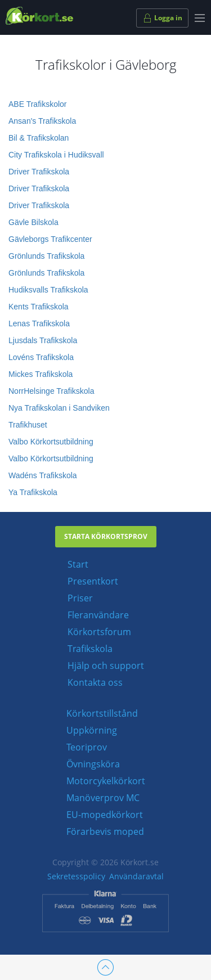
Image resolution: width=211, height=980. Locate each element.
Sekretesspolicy (76, 876)
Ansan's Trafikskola (42, 121)
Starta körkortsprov (106, 536)
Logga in (162, 18)
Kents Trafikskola (39, 307)
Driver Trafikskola (39, 172)
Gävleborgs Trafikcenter (50, 239)
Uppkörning (92, 730)
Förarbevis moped (105, 831)
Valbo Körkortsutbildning (51, 442)
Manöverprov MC (103, 798)
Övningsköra (93, 764)
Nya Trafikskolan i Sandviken (59, 408)
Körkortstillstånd (102, 713)
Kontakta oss (95, 682)
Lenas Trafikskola (39, 323)
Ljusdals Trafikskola (43, 340)
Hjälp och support (106, 666)
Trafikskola (90, 649)
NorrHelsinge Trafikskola (51, 391)
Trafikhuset (28, 425)
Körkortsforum (99, 632)
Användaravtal (136, 876)
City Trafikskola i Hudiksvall (56, 155)
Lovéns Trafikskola (41, 357)
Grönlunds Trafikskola (46, 256)
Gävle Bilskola (33, 222)
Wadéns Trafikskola (43, 475)
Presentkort (93, 581)
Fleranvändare (98, 615)
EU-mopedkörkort (105, 815)
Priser (80, 598)
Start (78, 564)
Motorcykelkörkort (106, 781)
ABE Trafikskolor (37, 104)
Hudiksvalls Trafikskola (48, 290)
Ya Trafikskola (33, 492)
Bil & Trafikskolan (39, 138)
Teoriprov (87, 747)
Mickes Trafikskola (41, 374)
